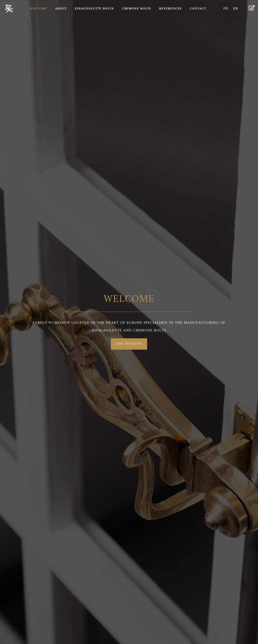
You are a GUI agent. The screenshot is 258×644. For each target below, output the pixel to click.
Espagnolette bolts (94, 9)
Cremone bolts (136, 9)
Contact (198, 9)
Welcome (38, 9)
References (170, 9)
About (61, 9)
